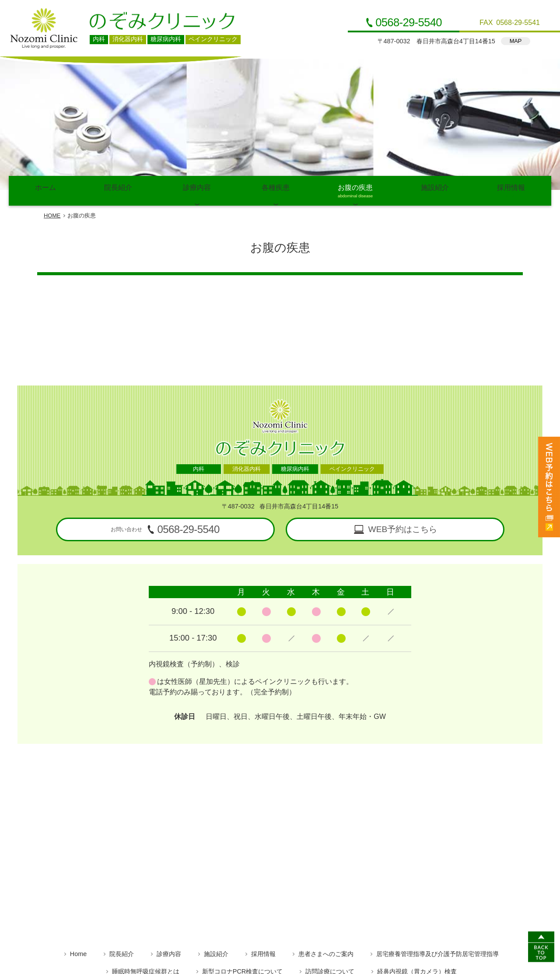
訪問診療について (330, 849)
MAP (516, 41)
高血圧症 (221, 866)
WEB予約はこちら (403, 407)
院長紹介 (118, 69)
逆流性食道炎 (243, 884)
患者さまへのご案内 (326, 831)
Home (78, 831)
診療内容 (197, 69)
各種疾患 (276, 69)
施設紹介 (435, 69)
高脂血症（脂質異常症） (290, 866)
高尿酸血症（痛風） (374, 866)
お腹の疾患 (355, 69)
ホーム (45, 69)
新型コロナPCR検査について (242, 849)
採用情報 (511, 69)
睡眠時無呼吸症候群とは (146, 849)
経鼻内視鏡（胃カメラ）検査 (417, 849)
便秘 (338, 884)
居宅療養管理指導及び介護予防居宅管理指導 (437, 831)
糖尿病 (177, 866)
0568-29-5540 (409, 23)
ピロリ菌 (297, 884)
